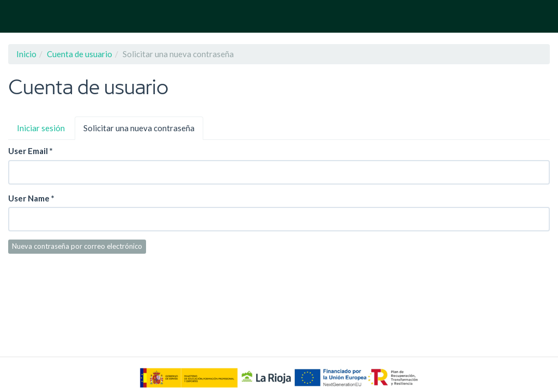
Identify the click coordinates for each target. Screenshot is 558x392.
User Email (31, 151)
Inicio (26, 54)
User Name (31, 198)
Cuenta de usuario (80, 54)
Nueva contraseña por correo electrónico (77, 246)
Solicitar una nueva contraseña (143, 131)
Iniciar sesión (41, 128)
